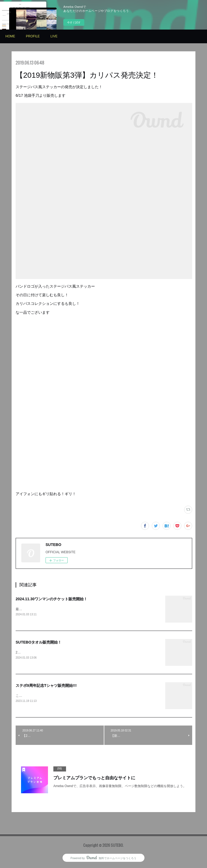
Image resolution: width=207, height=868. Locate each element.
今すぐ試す (74, 22)
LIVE (54, 36)
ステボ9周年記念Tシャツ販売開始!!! (46, 686)
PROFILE (33, 36)
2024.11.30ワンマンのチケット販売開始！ (51, 599)
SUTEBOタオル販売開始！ (39, 642)
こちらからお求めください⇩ (36, 696)
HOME (10, 36)
